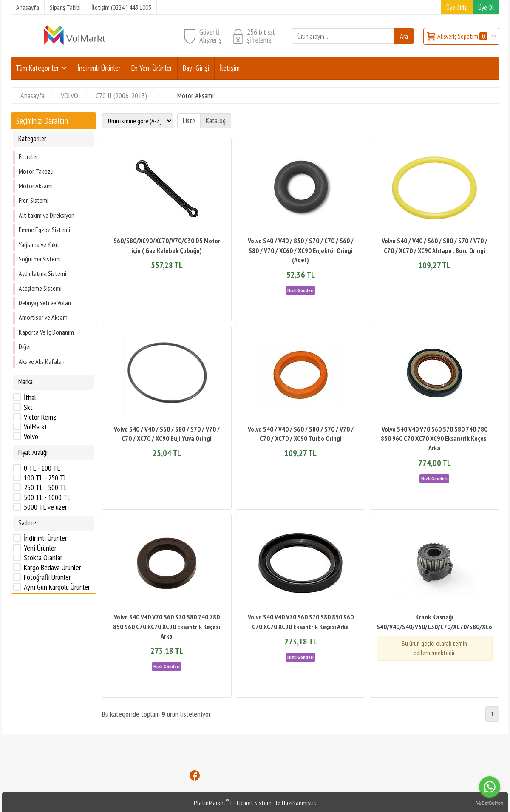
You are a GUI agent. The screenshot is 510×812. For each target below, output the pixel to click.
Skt (28, 407)
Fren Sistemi (34, 200)
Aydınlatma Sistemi (42, 273)
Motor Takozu (36, 171)
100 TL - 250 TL (45, 478)
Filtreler (28, 156)
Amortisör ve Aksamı (44, 317)
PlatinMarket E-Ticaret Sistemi (233, 803)
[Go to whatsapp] (490, 787)
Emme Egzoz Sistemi (44, 230)
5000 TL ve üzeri (46, 507)
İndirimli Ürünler (45, 538)
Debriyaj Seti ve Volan (45, 303)
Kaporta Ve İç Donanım (46, 332)
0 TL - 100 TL (42, 468)
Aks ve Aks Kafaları (42, 361)
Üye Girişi (457, 7)
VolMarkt (35, 427)
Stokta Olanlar (43, 558)
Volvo (31, 437)
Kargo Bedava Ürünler (52, 568)
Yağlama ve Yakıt (39, 244)
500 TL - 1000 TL (47, 497)
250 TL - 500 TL (45, 488)
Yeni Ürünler (40, 548)
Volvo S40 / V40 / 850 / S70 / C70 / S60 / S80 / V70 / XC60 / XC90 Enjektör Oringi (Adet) (301, 250)
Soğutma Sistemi (40, 259)
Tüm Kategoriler (37, 68)
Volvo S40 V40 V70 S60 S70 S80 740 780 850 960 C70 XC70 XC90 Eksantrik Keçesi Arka (434, 439)
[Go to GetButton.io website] (490, 803)
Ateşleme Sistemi (40, 288)
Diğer (25, 346)
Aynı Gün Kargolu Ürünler (57, 587)
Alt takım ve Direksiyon (47, 215)
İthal (30, 397)
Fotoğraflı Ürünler (47, 577)
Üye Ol (486, 7)
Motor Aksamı (36, 186)
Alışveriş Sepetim (463, 36)
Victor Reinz (40, 417)
